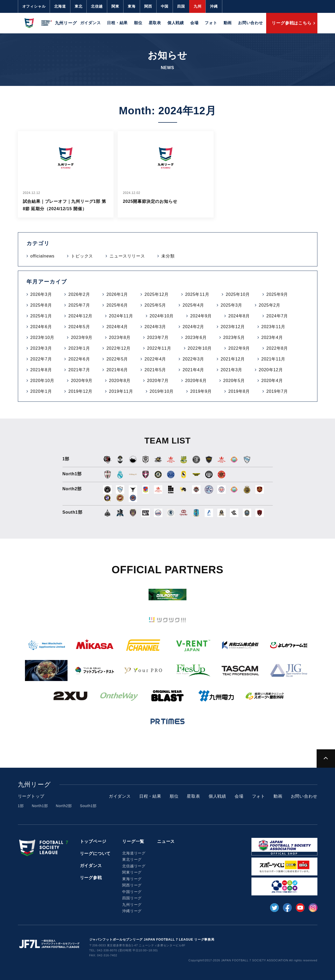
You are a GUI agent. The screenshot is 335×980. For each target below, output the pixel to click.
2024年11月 (121, 316)
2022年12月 (118, 348)
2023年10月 (42, 337)
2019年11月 (121, 391)
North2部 (64, 806)
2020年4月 (272, 381)
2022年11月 (159, 348)
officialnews (42, 256)
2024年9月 (201, 316)
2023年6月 (196, 337)
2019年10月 (162, 391)
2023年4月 (272, 337)
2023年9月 (82, 337)
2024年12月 (80, 316)
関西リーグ (132, 885)
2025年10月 (238, 294)
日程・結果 (117, 23)
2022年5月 (117, 359)
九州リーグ (132, 905)
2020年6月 (196, 381)
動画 (228, 23)
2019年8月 (239, 391)
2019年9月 (201, 391)
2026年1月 (117, 294)
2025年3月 (231, 305)
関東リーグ (132, 872)
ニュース (166, 841)
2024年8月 (239, 316)
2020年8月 (120, 381)
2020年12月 (271, 370)
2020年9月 (82, 381)
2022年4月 (155, 359)
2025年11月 (197, 294)
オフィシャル (34, 6)
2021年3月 (231, 370)
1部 (21, 806)
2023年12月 (233, 327)
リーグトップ (31, 796)
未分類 (168, 256)
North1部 (40, 806)
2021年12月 (233, 359)
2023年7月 (158, 337)
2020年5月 (234, 381)
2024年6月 (41, 327)
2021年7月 (79, 370)
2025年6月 (117, 305)
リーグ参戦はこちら (292, 23)
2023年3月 (41, 348)
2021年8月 (41, 370)
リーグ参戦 (91, 878)
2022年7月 (41, 359)
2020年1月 (41, 391)
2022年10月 (200, 348)
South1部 (88, 806)
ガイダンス (91, 23)
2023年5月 (234, 337)
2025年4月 (193, 305)
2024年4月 (117, 327)
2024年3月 (155, 327)
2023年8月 (120, 337)
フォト (211, 23)
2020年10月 (42, 381)
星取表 (155, 23)
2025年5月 (155, 305)
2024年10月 (162, 316)
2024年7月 (277, 316)
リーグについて (95, 853)
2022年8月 (277, 348)
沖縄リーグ (132, 911)
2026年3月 (41, 294)
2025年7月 (79, 305)
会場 (194, 23)
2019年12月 (80, 391)
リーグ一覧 (133, 841)
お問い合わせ (251, 23)
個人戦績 (176, 23)
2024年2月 (193, 327)
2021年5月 (155, 370)
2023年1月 (79, 348)
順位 (138, 23)
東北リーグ (132, 859)
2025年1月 (41, 316)
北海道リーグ (134, 853)
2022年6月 (79, 359)
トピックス (82, 256)
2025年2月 (270, 305)
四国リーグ (132, 898)
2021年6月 (117, 370)
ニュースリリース (127, 256)
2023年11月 (273, 327)
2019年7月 (277, 391)
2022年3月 (193, 359)
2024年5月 (79, 327)
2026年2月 (79, 294)
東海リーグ (132, 879)
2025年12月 (157, 294)
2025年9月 (277, 294)
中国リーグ (132, 892)
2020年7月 (158, 381)
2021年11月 (273, 359)
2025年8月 (41, 305)
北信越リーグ (134, 866)
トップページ (93, 841)
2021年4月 (193, 370)
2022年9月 (239, 348)
